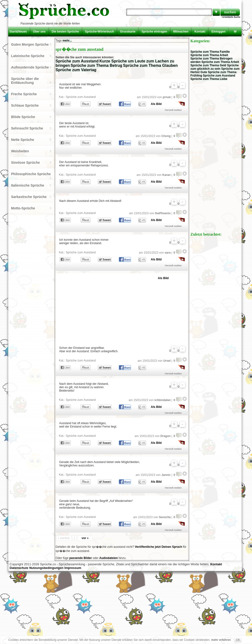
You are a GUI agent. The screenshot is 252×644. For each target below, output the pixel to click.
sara (168, 253)
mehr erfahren (221, 640)
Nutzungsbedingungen (46, 568)
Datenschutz (19, 568)
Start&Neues (18, 32)
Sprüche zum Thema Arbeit (209, 55)
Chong (166, 136)
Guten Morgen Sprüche (30, 44)
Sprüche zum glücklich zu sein (215, 67)
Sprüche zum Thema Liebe (209, 79)
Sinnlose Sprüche (26, 163)
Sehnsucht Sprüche (27, 128)
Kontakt (200, 32)
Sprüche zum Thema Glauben (150, 65)
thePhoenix (163, 213)
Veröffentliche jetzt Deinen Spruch (159, 547)
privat (167, 97)
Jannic (166, 475)
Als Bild (156, 104)
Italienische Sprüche (28, 185)
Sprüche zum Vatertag (76, 70)
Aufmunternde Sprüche (30, 67)
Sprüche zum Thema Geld (208, 65)
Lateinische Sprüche (28, 56)
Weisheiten (20, 151)
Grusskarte (128, 32)
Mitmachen (181, 32)
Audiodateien (109, 558)
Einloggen (218, 32)
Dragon (165, 436)
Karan (166, 175)
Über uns (39, 32)
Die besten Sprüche (65, 32)
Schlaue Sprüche (25, 105)
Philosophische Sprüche (31, 174)
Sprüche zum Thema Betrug (96, 65)
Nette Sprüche (23, 140)
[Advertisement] (116, 309)
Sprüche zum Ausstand (77, 61)
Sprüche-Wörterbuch (100, 32)
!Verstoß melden (173, 110)
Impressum (73, 568)
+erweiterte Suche (231, 17)
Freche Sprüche (24, 94)
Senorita (165, 517)
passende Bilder (81, 558)
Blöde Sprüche (23, 117)
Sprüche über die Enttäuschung (25, 81)
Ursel (167, 361)
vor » (85, 538)
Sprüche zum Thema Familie (210, 52)
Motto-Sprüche (23, 208)
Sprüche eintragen (154, 32)
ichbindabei (162, 400)
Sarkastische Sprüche (29, 197)
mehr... (67, 41)
